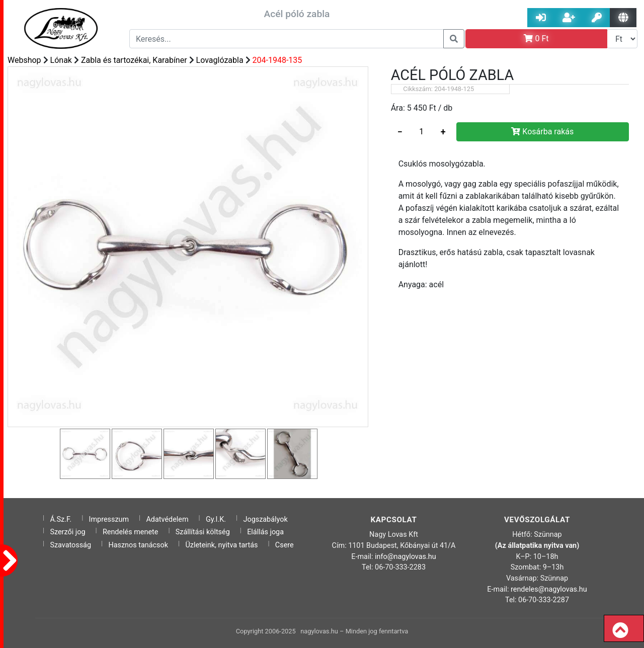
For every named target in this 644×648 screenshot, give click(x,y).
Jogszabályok (266, 519)
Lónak (61, 60)
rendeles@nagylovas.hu (549, 589)
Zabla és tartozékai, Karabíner (134, 60)
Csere (285, 545)
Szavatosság (70, 545)
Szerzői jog (67, 532)
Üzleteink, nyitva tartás (221, 545)
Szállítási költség (203, 532)
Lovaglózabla (220, 60)
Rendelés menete (131, 532)
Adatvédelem (167, 519)
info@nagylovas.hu (406, 557)
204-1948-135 (277, 60)
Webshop (24, 60)
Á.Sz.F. (61, 519)
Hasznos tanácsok (138, 545)
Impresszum (109, 519)
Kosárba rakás (542, 132)
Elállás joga (265, 532)
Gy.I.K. (216, 519)
